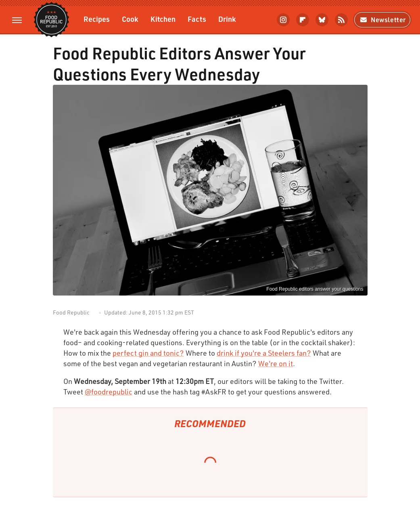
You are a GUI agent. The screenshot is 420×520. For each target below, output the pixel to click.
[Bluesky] (322, 20)
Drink (227, 19)
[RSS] (341, 20)
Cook (130, 19)
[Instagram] (283, 20)
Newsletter (382, 20)
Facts (197, 19)
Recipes (97, 19)
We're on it (276, 363)
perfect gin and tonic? (148, 353)
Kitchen (163, 19)
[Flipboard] (303, 20)
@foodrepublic (109, 392)
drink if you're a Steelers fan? (264, 353)
